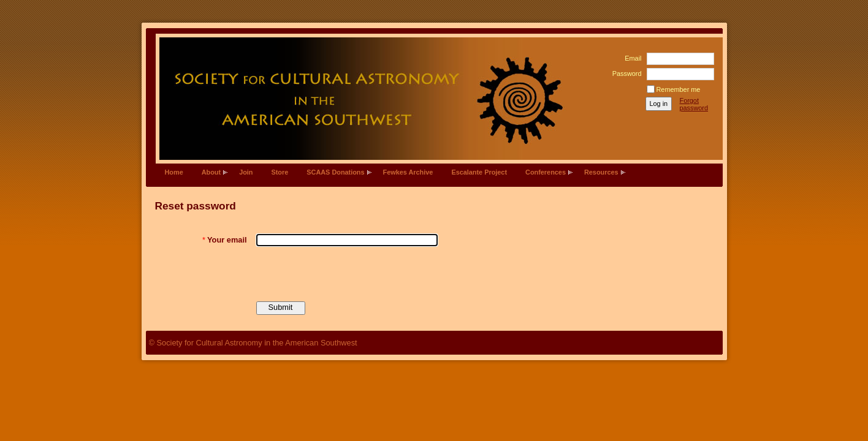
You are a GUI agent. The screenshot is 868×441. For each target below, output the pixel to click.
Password (624, 73)
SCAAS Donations (335, 172)
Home (174, 172)
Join (246, 172)
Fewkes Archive (408, 172)
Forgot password (694, 104)
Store (280, 172)
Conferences (546, 172)
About (211, 172)
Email (631, 58)
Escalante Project (479, 172)
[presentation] (349, 274)
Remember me (679, 89)
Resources (601, 172)
